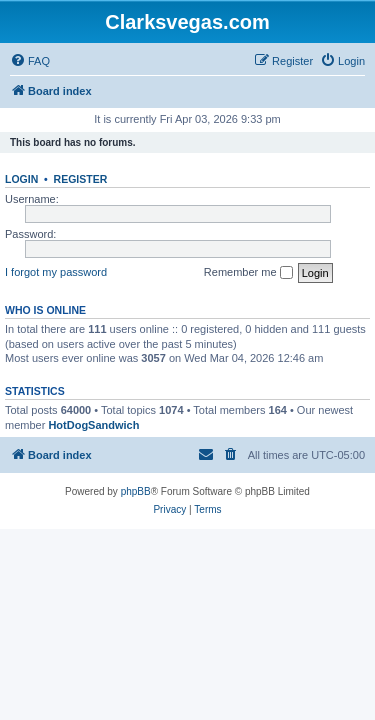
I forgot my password (56, 272)
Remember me (248, 273)
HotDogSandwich (93, 425)
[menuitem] (30, 61)
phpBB (136, 491)
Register (81, 179)
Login (21, 179)
